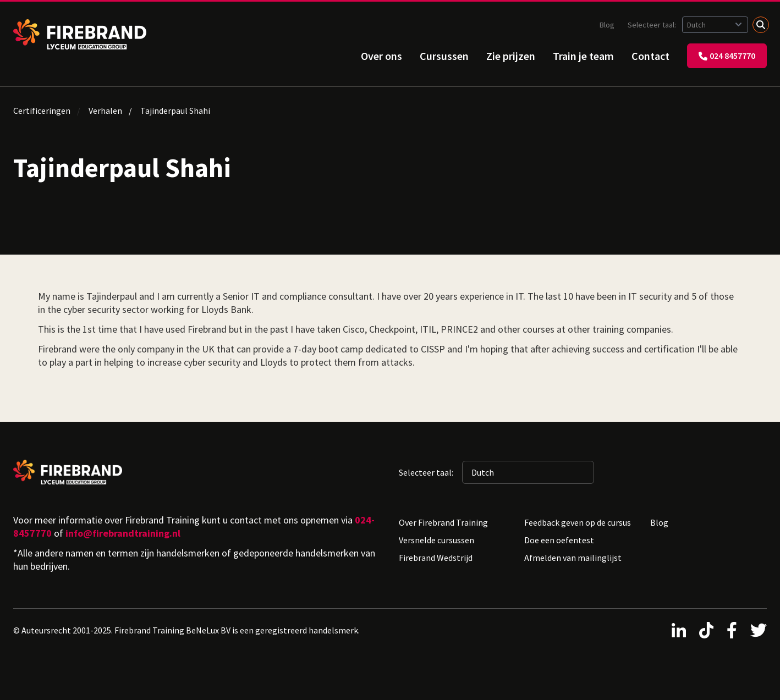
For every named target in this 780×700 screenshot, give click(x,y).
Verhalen (105, 111)
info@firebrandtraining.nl (123, 533)
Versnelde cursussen (436, 540)
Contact (650, 56)
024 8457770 (727, 56)
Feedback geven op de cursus (578, 522)
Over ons (381, 56)
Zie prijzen (511, 56)
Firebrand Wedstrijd (436, 558)
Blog (607, 25)
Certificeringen (42, 111)
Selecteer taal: (653, 25)
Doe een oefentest (559, 540)
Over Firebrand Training (443, 522)
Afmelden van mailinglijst (573, 558)
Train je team (583, 56)
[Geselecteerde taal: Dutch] (715, 25)
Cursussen (444, 56)
